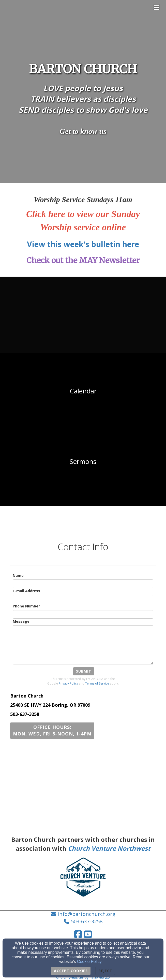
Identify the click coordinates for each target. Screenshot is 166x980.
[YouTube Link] (88, 934)
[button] (52, 730)
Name (18, 576)
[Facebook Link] (78, 934)
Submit (84, 671)
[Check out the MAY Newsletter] (83, 262)
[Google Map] (83, 784)
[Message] (83, 645)
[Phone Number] (83, 614)
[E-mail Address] (83, 599)
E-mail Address (26, 591)
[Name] (83, 584)
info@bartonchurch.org (87, 914)
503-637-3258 (87, 921)
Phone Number (26, 606)
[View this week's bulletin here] (83, 246)
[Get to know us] (83, 132)
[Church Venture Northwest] (109, 849)
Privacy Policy (68, 683)
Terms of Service (97, 683)
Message (21, 621)
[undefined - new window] (83, 315)
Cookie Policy (89, 962)
